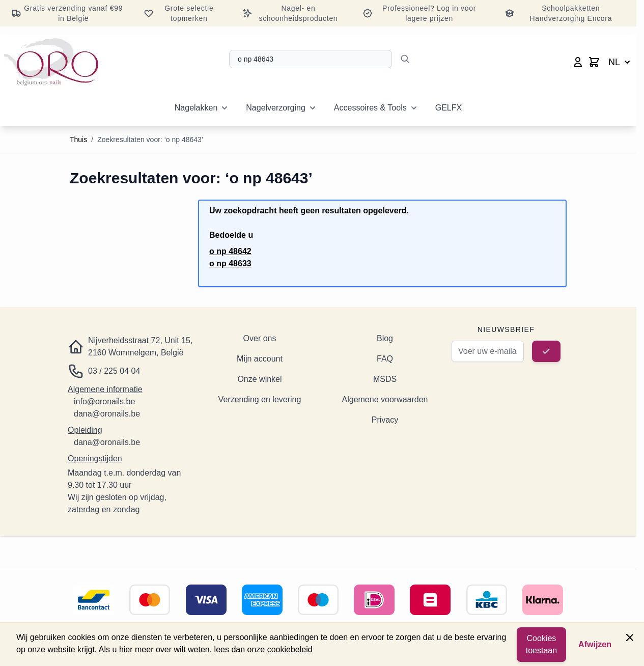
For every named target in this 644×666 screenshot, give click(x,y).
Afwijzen (595, 644)
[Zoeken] (405, 59)
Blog (385, 338)
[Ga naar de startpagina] (51, 62)
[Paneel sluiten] (630, 637)
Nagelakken (196, 108)
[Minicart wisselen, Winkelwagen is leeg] (594, 62)
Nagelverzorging (276, 108)
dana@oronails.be (107, 414)
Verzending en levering (260, 399)
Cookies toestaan (541, 644)
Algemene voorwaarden (385, 399)
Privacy (385, 420)
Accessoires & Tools (370, 108)
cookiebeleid (290, 649)
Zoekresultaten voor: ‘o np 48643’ (150, 140)
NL (620, 62)
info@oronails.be (104, 401)
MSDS (385, 379)
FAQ (385, 359)
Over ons (260, 338)
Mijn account (260, 359)
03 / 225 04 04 (114, 371)
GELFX (449, 108)
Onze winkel (259, 379)
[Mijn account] (578, 62)
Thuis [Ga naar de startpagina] (78, 140)
